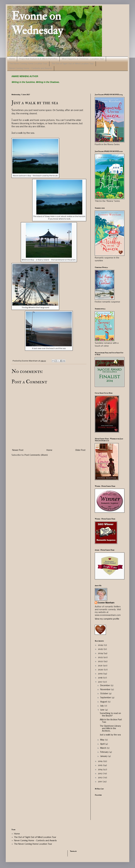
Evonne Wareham (106, 603)
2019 (101, 674)
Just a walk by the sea (110, 735)
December (105, 686)
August (104, 702)
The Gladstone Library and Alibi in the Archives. (110, 728)
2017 (100, 682)
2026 (101, 645)
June (103, 710)
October (104, 694)
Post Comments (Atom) (36, 455)
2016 (101, 761)
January (104, 756)
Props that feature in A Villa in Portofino (38, 59)
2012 (100, 778)
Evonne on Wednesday (37, 23)
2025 (101, 649)
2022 (101, 661)
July (102, 706)
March (103, 748)
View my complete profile (107, 619)
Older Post (80, 450)
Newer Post (18, 450)
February (105, 752)
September (106, 698)
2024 (101, 653)
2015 (100, 765)
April (103, 744)
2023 (101, 657)
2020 (101, 670)
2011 (100, 782)
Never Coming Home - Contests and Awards (31, 68)
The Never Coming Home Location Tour (28, 64)
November (106, 690)
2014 (100, 770)
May (103, 740)
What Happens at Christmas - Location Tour (83, 59)
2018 (100, 678)
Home (12, 59)
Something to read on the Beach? (110, 715)
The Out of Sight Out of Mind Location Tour (73, 64)
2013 (100, 774)
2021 (100, 666)
